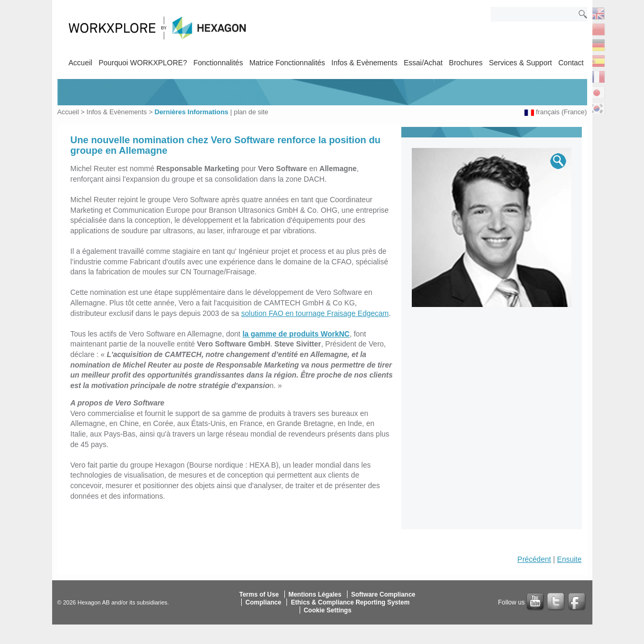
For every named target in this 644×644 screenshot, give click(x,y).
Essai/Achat (423, 63)
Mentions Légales (315, 594)
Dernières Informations (191, 112)
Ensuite (569, 559)
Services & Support (520, 63)
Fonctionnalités (218, 63)
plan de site (251, 112)
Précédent (534, 559)
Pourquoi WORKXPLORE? (143, 63)
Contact (571, 63)
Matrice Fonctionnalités (287, 63)
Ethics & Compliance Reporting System (350, 602)
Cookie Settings (328, 610)
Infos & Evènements (364, 63)
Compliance (263, 602)
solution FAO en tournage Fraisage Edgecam (315, 313)
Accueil (80, 63)
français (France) (562, 112)
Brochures (466, 63)
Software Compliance (383, 594)
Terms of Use (259, 594)
